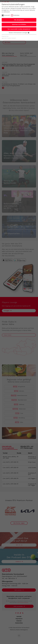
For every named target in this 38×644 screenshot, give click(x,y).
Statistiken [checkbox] (16, 15)
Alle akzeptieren (19, 20)
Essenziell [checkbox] (7, 15)
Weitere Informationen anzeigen (19, 33)
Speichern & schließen (19, 24)
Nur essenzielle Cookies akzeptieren (19, 29)
